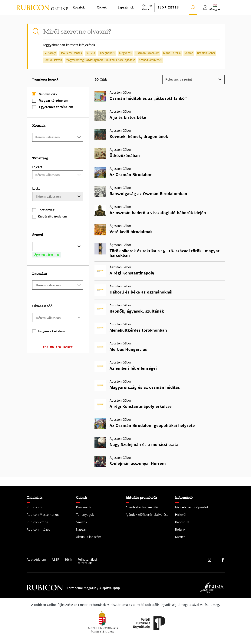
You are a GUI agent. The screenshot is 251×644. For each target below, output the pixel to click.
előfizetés (168, 8)
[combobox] (58, 137)
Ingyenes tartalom (51, 331)
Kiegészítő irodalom (52, 216)
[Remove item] (58, 255)
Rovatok (79, 7)
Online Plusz (147, 8)
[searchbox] (58, 197)
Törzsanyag (46, 210)
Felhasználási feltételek (87, 561)
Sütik (68, 560)
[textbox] (58, 137)
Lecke (36, 189)
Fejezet (37, 167)
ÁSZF (55, 560)
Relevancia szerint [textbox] (179, 80)
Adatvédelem (36, 560)
